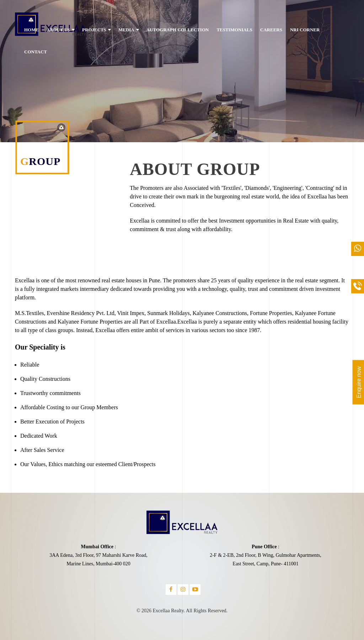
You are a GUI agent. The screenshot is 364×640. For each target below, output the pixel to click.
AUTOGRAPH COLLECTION (178, 30)
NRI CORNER (305, 30)
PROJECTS (94, 30)
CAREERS (271, 30)
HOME (31, 30)
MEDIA (126, 30)
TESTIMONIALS (234, 30)
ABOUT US (58, 30)
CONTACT (36, 52)
